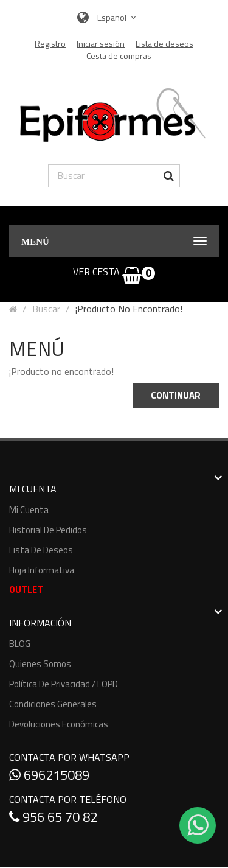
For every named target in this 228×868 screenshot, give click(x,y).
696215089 (49, 775)
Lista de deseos (41, 550)
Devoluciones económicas (59, 724)
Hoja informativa (42, 570)
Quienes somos (40, 664)
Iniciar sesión (101, 44)
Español (118, 17)
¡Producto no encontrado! (129, 309)
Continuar (176, 395)
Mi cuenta (29, 510)
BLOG (20, 644)
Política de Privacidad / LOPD (64, 684)
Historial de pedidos (48, 530)
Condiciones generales (53, 704)
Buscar (46, 309)
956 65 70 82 (53, 817)
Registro (50, 44)
